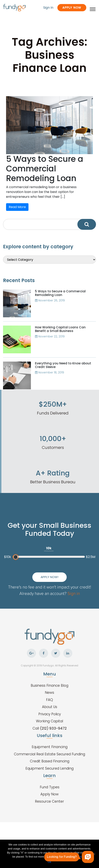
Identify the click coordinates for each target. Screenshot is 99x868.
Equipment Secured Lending (49, 768)
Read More (17, 207)
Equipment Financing (50, 747)
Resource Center (49, 801)
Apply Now (72, 8)
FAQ (49, 700)
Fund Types (50, 787)
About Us (50, 707)
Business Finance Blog (49, 686)
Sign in (74, 593)
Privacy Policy (50, 714)
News (49, 693)
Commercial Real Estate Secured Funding (49, 754)
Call (50, 728)
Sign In (48, 8)
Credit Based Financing (50, 761)
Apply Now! (49, 577)
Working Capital (49, 721)
